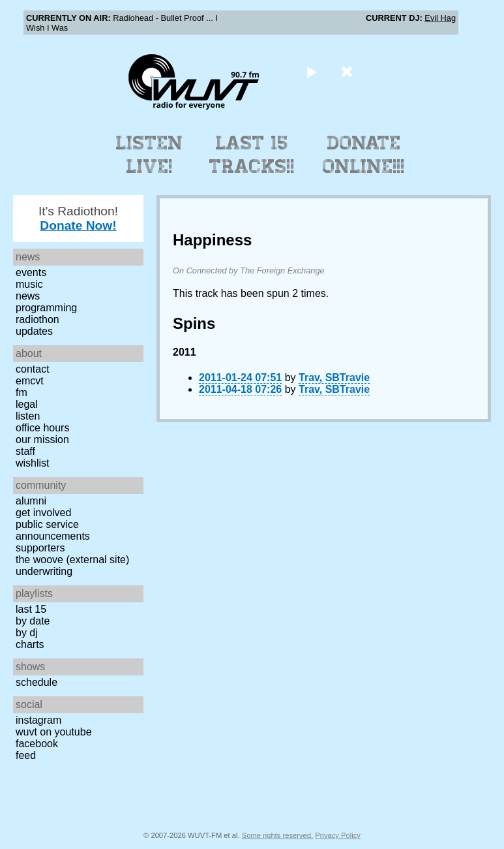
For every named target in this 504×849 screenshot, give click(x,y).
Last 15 (31, 609)
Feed (26, 755)
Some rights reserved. (277, 835)
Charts (30, 644)
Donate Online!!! (364, 155)
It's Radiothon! (78, 218)
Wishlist (33, 463)
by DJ (27, 633)
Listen (28, 416)
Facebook (37, 744)
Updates (34, 331)
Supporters (40, 548)
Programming (46, 308)
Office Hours (42, 428)
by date (33, 621)
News (28, 296)
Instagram (38, 720)
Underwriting (44, 571)
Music (29, 284)
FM (22, 393)
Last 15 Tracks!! (252, 155)
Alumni (31, 501)
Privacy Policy (338, 835)
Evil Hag (440, 18)
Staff (25, 451)
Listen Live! (150, 155)
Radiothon (37, 319)
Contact (33, 369)
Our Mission (42, 440)
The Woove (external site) (72, 560)
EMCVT (30, 381)
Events (31, 272)
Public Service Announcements (53, 530)
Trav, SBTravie (334, 378)
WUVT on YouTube (54, 732)
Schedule (37, 682)
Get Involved (43, 513)
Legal (27, 404)
